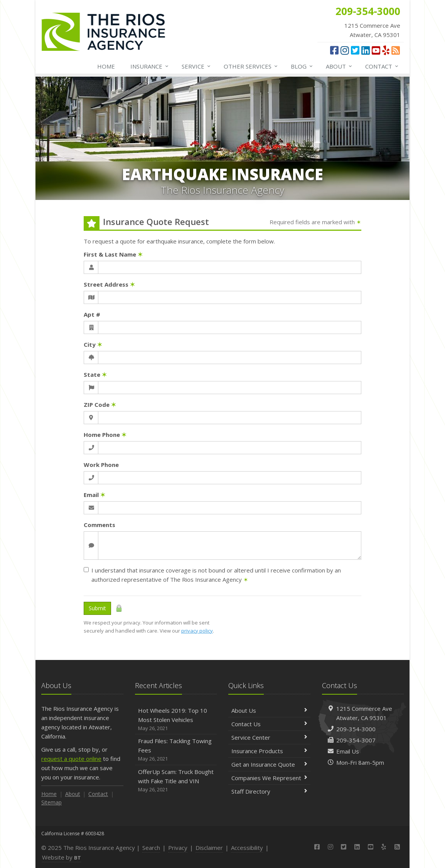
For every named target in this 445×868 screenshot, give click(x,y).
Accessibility (247, 848)
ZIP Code (100, 405)
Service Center (269, 737)
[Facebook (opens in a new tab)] (334, 50)
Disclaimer (209, 848)
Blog (302, 66)
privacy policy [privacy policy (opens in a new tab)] (197, 631)
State (95, 374)
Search (151, 848)
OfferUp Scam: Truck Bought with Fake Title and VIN (176, 781)
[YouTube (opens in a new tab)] (376, 50)
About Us (269, 710)
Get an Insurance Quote (269, 764)
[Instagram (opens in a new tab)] (345, 50)
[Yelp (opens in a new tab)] (386, 50)
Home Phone (105, 435)
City (93, 344)
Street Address (109, 284)
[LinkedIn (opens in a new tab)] (366, 50)
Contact (382, 66)
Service (196, 66)
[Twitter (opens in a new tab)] (355, 50)
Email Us (348, 751)
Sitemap (51, 802)
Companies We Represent (269, 778)
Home (106, 66)
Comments (99, 525)
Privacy (178, 848)
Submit (97, 608)
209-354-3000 (356, 729)
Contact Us (269, 724)
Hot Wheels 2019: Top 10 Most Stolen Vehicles (176, 719)
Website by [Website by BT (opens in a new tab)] (62, 857)
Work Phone (101, 465)
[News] (396, 50)
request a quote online (71, 759)
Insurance (150, 66)
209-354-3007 (356, 740)
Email (94, 495)
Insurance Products (269, 751)
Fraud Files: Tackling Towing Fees (176, 750)
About (339, 66)
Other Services (251, 66)
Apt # (92, 314)
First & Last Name (113, 254)
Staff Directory (269, 791)
